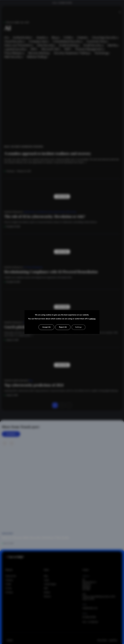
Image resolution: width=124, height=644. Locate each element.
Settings (78, 327)
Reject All (63, 327)
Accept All (46, 327)
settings (92, 319)
